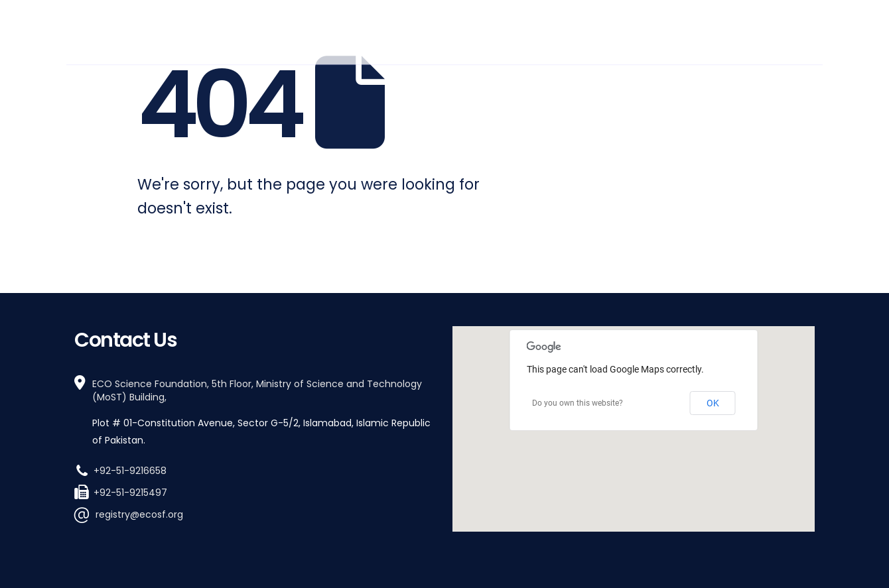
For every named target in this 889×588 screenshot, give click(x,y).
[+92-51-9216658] (255, 470)
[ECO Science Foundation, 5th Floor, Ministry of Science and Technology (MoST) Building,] (255, 412)
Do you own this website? (578, 403)
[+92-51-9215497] (255, 492)
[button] (634, 417)
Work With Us (670, 29)
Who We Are (392, 29)
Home (330, 29)
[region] (634, 429)
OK (713, 403)
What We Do (481, 29)
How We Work (574, 29)
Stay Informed (767, 29)
